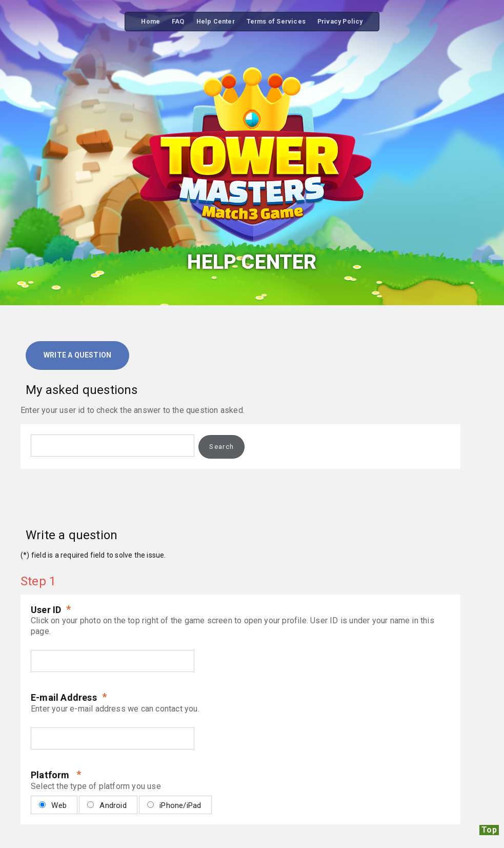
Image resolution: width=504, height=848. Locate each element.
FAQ (178, 21)
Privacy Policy (340, 21)
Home (150, 21)
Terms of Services (276, 21)
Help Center (216, 21)
